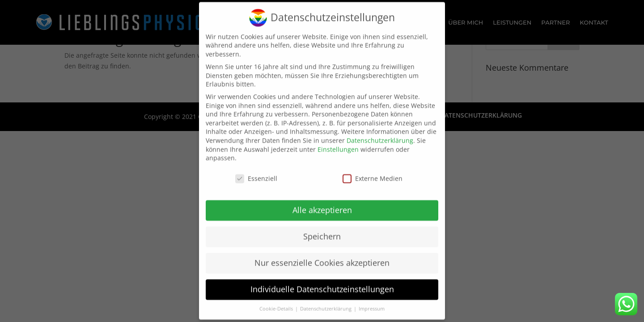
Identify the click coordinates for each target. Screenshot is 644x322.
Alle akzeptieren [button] (322, 204)
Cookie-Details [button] (277, 302)
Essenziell (256, 172)
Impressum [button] (372, 302)
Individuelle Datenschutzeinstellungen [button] (322, 283)
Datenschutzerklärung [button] (326, 302)
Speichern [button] (322, 230)
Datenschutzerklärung (380, 134)
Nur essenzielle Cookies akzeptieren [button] (322, 257)
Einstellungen (338, 143)
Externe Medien (373, 172)
